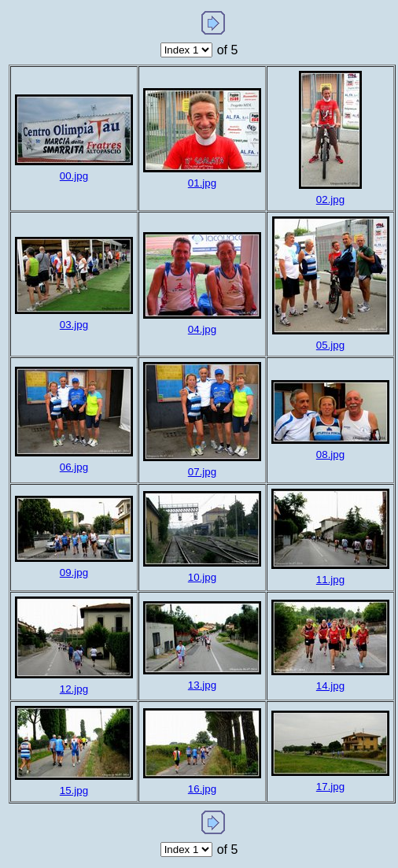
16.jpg (202, 789)
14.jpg (330, 686)
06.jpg (74, 467)
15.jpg (74, 790)
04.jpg (202, 329)
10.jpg (202, 577)
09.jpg (74, 573)
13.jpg (202, 685)
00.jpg (74, 176)
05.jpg (330, 345)
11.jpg (330, 580)
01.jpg (202, 183)
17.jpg (330, 787)
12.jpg (74, 689)
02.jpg (330, 199)
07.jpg (202, 472)
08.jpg (330, 454)
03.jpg (74, 325)
